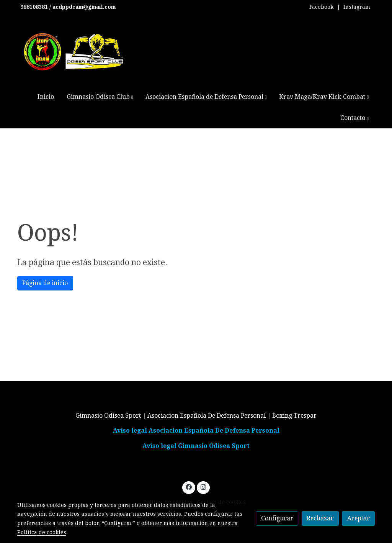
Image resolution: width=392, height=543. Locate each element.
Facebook (321, 7)
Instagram (357, 7)
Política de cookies (42, 532)
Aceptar (359, 518)
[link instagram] (203, 487)
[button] (100, 97)
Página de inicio (45, 283)
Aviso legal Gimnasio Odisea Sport (196, 446)
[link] (74, 52)
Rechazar (320, 518)
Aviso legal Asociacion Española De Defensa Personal (196, 431)
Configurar (277, 518)
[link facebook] (189, 487)
